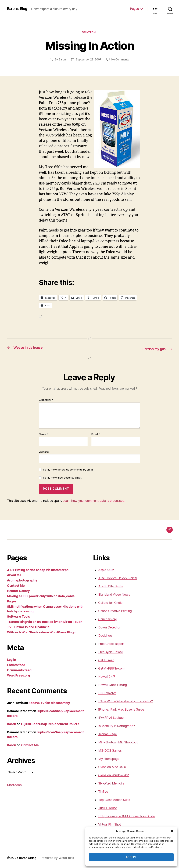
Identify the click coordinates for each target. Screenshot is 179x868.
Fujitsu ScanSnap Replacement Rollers (50, 724)
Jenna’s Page (108, 734)
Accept (131, 857)
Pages (135, 9)
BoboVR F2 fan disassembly (49, 703)
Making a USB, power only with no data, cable (41, 596)
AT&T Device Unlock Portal (118, 578)
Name (44, 435)
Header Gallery (18, 591)
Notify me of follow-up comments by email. (68, 470)
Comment (46, 400)
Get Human (106, 661)
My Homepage (109, 759)
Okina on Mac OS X (112, 767)
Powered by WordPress (59, 858)
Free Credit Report (111, 644)
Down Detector (109, 628)
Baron (61, 60)
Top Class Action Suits (114, 800)
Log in (11, 660)
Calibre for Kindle (110, 603)
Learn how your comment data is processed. (94, 501)
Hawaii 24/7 (107, 677)
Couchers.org (108, 619)
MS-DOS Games (110, 751)
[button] (172, 831)
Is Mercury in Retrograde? (116, 726)
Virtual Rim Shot (110, 825)
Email (96, 435)
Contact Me (16, 586)
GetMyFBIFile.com (111, 669)
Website (44, 452)
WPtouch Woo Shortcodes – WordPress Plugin (42, 633)
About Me (14, 575)
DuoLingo (105, 636)
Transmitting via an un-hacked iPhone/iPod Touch (45, 622)
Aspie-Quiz (106, 570)
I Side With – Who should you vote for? (126, 702)
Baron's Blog (19, 9)
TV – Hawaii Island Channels (28, 627)
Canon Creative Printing (115, 611)
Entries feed (16, 665)
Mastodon (14, 785)
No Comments (121, 60)
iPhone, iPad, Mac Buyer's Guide (121, 710)
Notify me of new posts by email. (62, 478)
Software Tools (18, 617)
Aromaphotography (22, 581)
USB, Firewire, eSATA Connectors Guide (126, 817)
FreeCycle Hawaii (111, 652)
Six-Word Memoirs (111, 784)
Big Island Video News (114, 595)
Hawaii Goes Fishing (113, 685)
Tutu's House (108, 808)
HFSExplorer (107, 693)
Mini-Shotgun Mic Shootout (118, 743)
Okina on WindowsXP (114, 775)
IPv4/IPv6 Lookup (111, 718)
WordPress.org (19, 676)
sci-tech (89, 33)
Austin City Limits (111, 587)
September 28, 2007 (88, 60)
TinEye (103, 792)
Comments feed (19, 670)
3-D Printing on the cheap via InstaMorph (38, 570)
